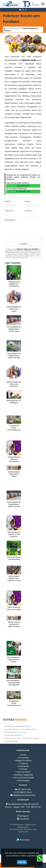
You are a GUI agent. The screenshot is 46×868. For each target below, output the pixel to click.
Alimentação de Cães (12, 738)
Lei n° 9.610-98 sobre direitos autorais (23, 257)
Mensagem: (10, 220)
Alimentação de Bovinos (13, 735)
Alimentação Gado (11, 741)
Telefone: (9, 211)
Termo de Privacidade (24, 778)
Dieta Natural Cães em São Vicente (14, 534)
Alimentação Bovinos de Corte (15, 732)
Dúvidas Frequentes (24, 775)
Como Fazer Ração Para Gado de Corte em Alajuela (14, 579)
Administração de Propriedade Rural (18, 726)
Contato (24, 769)
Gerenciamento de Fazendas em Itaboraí (14, 683)
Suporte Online (24, 772)
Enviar (23, 244)
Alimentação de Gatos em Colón (14, 309)
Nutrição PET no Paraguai (14, 402)
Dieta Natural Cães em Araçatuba (14, 459)
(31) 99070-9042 (24, 792)
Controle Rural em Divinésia (14, 558)
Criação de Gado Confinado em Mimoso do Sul (14, 704)
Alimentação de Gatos (31, 738)
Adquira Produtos (24, 760)
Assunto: (29, 211)
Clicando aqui (23, 191)
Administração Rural (12, 729)
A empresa (24, 758)
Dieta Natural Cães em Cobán (14, 608)
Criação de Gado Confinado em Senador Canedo (14, 430)
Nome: (8, 201)
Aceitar (22, 862)
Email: (28, 201)
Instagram (24, 816)
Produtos (24, 763)
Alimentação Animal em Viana (14, 474)
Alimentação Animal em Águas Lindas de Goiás (14, 625)
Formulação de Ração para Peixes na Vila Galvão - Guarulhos (14, 358)
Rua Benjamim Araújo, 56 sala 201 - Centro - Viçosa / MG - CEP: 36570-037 (23, 806)
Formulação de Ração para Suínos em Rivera (14, 330)
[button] (43, 4)
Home (24, 755)
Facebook (24, 819)
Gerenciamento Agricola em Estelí (14, 660)
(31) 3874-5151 (23, 186)
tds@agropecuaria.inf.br (24, 795)
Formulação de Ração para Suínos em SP (14, 504)
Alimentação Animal (29, 729)
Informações (24, 781)
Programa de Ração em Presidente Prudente (14, 285)
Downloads (24, 766)
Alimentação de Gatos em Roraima (14, 384)
